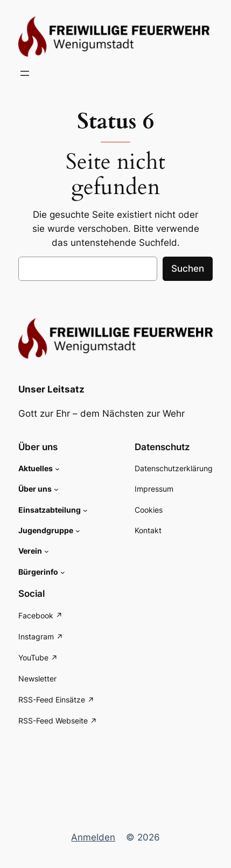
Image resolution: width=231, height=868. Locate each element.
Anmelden (93, 837)
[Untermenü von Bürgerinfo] (63, 572)
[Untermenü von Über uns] (56, 489)
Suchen (188, 268)
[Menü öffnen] (25, 73)
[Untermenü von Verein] (47, 551)
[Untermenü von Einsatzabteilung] (85, 510)
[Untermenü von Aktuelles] (57, 469)
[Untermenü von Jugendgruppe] (78, 531)
